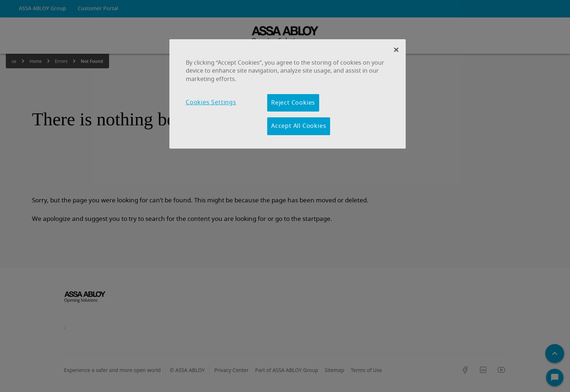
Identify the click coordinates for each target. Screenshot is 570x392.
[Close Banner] (396, 50)
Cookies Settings (211, 102)
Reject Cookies (293, 103)
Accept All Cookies (299, 126)
